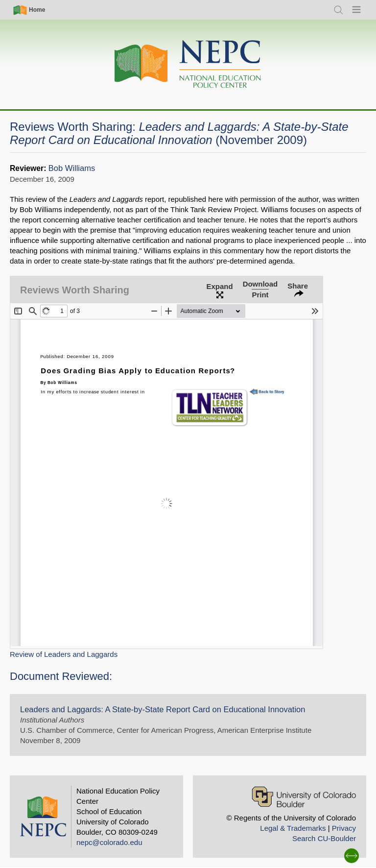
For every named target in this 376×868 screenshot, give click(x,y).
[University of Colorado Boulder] (304, 797)
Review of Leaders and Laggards (64, 654)
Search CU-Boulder (324, 838)
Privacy (344, 828)
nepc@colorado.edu (109, 842)
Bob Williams (72, 168)
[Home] (188, 64)
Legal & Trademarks (293, 828)
